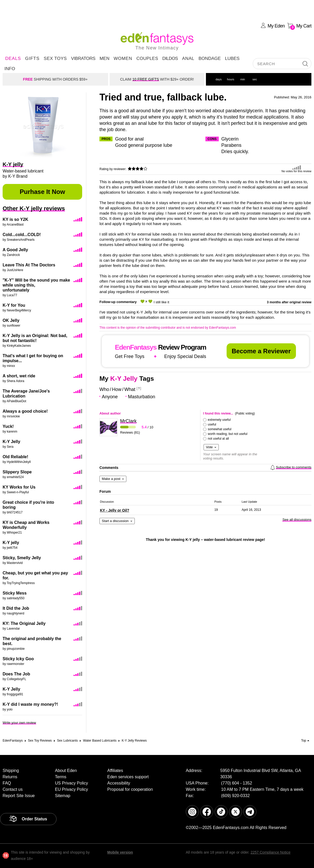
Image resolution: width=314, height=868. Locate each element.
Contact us (13, 789)
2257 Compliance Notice (270, 852)
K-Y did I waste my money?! (30, 704)
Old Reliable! (15, 457)
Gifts (32, 58)
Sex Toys (55, 58)
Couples (147, 58)
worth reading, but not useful (228, 434)
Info (10, 69)
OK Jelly (11, 320)
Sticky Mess (15, 593)
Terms (61, 777)
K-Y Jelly (11, 442)
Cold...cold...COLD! (22, 235)
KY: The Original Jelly (24, 623)
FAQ (7, 783)
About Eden (66, 771)
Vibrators (83, 58)
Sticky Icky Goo (18, 659)
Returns (10, 777)
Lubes (232, 58)
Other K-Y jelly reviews (34, 208)
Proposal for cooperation (130, 789)
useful (212, 424)
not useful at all (218, 439)
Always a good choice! (25, 411)
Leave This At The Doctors (29, 265)
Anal (188, 58)
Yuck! (8, 426)
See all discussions (297, 520)
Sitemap (63, 796)
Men (104, 58)
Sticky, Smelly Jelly (22, 558)
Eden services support (128, 777)
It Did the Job (16, 608)
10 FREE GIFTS (146, 79)
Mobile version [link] (120, 852)
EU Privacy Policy (71, 789)
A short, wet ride (19, 376)
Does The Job (16, 674)
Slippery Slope (17, 472)
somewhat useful (220, 429)
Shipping (11, 771)
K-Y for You (14, 305)
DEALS (13, 58)
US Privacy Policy (71, 783)
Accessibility (119, 783)
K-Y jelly (11, 543)
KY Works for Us (19, 487)
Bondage (210, 58)
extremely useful (219, 420)
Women (123, 58)
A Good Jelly (15, 250)
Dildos (170, 58)
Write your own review (19, 723)
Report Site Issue (19, 796)
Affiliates (115, 771)
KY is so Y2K (15, 219)
